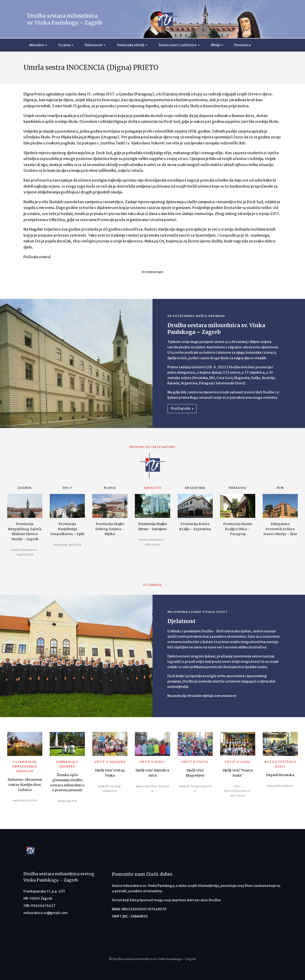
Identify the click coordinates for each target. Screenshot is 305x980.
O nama (64, 45)
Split (67, 488)
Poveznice (243, 45)
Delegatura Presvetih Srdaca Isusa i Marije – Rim (280, 529)
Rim (280, 488)
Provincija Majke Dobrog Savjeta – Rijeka (110, 529)
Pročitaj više (182, 408)
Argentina (195, 488)
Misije (215, 45)
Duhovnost (94, 45)
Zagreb (25, 488)
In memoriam (153, 272)
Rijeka (110, 488)
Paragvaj (238, 488)
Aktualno (36, 45)
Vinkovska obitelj (131, 45)
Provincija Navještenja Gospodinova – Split (67, 529)
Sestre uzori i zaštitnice (177, 45)
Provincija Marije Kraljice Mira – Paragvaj (238, 529)
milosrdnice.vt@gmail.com (46, 913)
